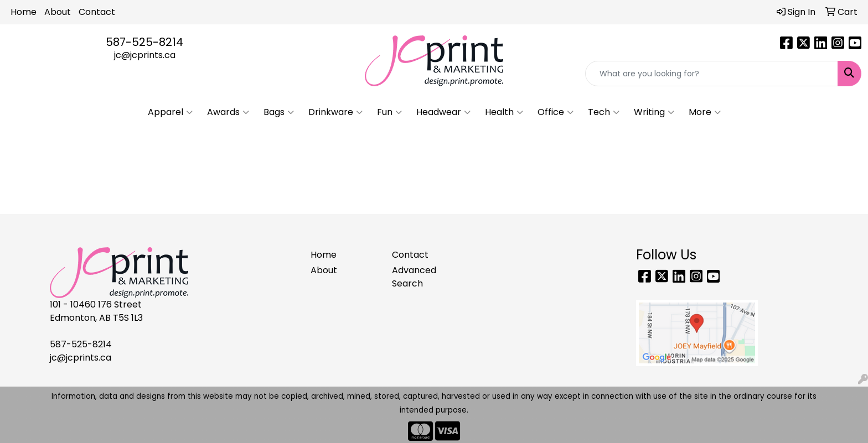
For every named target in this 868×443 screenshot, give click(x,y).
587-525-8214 (144, 42)
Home (24, 12)
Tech (604, 112)
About (58, 12)
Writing (654, 112)
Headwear (443, 112)
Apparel (170, 112)
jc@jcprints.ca (145, 55)
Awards (228, 112)
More (705, 112)
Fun (389, 112)
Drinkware (335, 112)
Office (556, 112)
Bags (279, 112)
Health (504, 112)
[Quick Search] (712, 74)
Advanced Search (414, 277)
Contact (97, 12)
